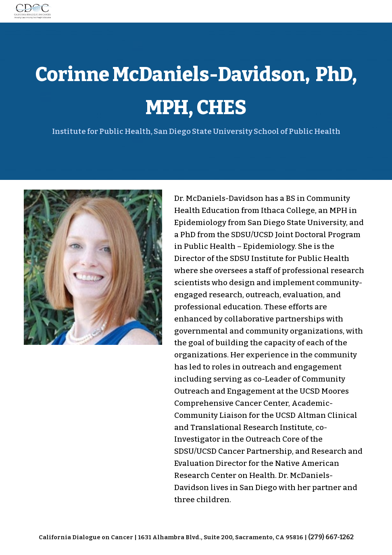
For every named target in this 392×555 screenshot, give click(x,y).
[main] (196, 101)
